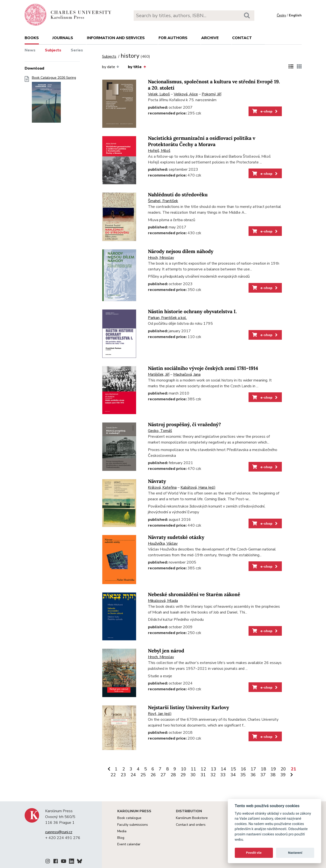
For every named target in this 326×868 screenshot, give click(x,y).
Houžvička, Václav (163, 543)
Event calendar (129, 844)
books (32, 38)
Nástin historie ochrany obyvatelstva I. (192, 312)
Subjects (53, 50)
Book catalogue (129, 818)
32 (213, 775)
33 (223, 775)
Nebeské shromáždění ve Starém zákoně (194, 595)
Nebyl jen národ (166, 651)
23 (123, 775)
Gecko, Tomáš (160, 431)
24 (133, 775)
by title (137, 67)
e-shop (265, 111)
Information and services (116, 38)
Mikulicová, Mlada (163, 601)
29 (183, 775)
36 (253, 775)
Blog (121, 838)
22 (113, 775)
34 (233, 775)
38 (273, 775)
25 (143, 775)
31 (203, 775)
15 (233, 769)
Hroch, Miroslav (161, 258)
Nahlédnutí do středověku (178, 195)
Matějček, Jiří (159, 374)
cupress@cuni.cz (59, 832)
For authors (173, 38)
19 (273, 769)
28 (173, 775)
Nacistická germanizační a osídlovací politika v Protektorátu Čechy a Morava (202, 141)
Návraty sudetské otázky (176, 537)
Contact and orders (191, 825)
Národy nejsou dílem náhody (181, 251)
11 (194, 769)
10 (184, 769)
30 (193, 775)
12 (203, 769)
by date (111, 67)
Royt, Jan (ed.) (160, 714)
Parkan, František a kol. (167, 318)
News (30, 50)
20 (283, 769)
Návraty (157, 481)
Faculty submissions (133, 825)
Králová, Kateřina (162, 487)
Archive (210, 38)
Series (77, 50)
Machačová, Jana (187, 374)
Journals (63, 38)
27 (163, 775)
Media (122, 831)
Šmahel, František (163, 201)
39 (283, 775)
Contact (242, 38)
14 (223, 769)
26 (153, 775)
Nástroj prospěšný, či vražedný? (184, 425)
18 (264, 769)
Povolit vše (254, 853)
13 (214, 769)
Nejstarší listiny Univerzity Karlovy (188, 708)
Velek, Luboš (159, 94)
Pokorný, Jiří (212, 94)
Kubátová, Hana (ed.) (198, 487)
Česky (281, 15)
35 (243, 775)
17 (253, 769)
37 (263, 775)
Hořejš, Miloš (159, 151)
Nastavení (295, 853)
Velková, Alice (186, 94)
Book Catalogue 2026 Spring (54, 101)
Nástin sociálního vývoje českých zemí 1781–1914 (203, 368)
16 (243, 769)
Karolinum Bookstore (192, 818)
